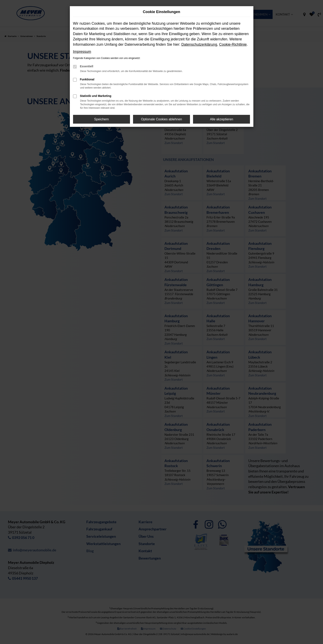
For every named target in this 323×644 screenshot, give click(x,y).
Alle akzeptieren (222, 119)
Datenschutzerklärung (199, 44)
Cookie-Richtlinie (233, 44)
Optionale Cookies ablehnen (161, 119)
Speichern (101, 119)
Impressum (82, 52)
